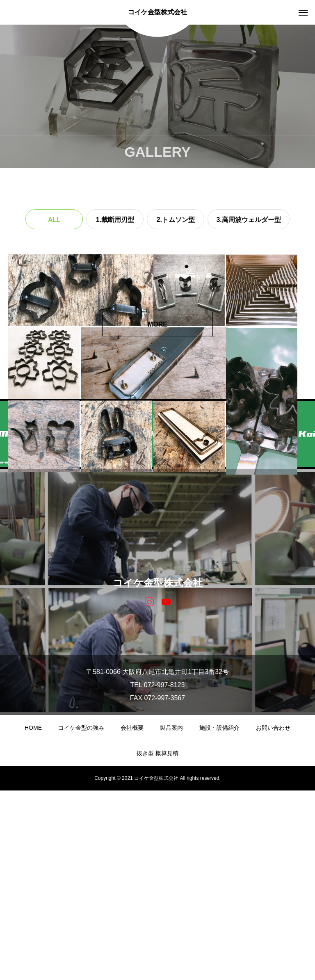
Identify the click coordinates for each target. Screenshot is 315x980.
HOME (33, 917)
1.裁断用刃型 (115, 220)
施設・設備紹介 (219, 917)
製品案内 (171, 917)
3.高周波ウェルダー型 (248, 220)
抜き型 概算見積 (157, 943)
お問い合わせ (273, 917)
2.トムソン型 (176, 220)
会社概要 (132, 917)
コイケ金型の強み (81, 917)
